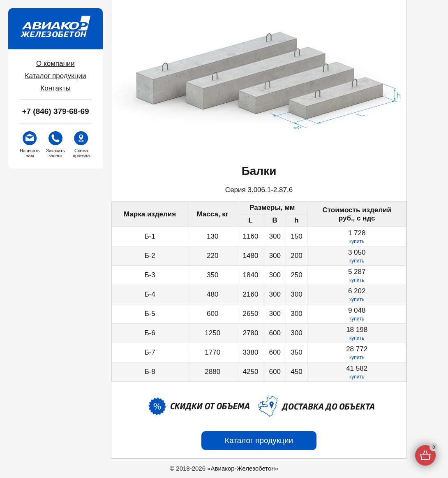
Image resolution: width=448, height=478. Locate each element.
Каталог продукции (56, 76)
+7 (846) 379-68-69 (55, 111)
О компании (55, 64)
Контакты (55, 88)
